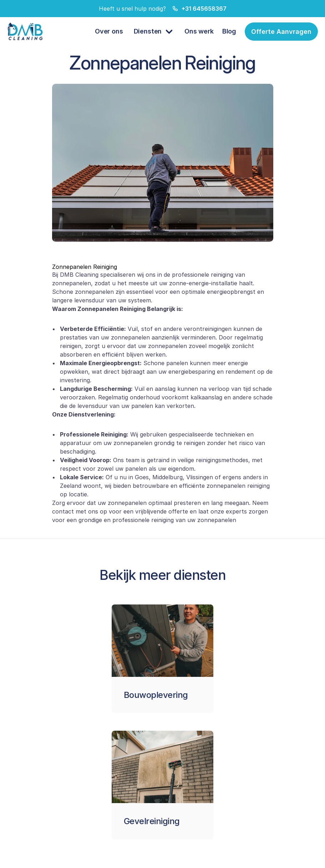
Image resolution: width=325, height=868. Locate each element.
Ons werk (199, 31)
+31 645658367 (204, 9)
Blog (229, 31)
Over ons (109, 31)
